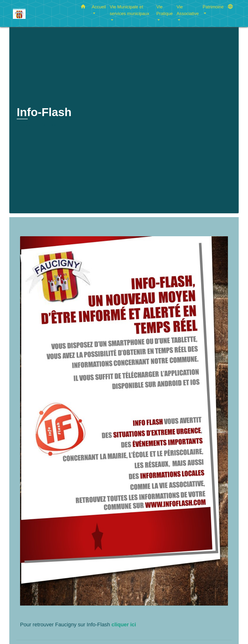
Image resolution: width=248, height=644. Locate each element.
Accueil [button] (99, 7)
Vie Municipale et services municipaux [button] (129, 10)
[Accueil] (43, 13)
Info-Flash (48, 125)
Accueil (25, 125)
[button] (83, 7)
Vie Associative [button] (188, 10)
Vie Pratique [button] (165, 10)
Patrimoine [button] (213, 7)
